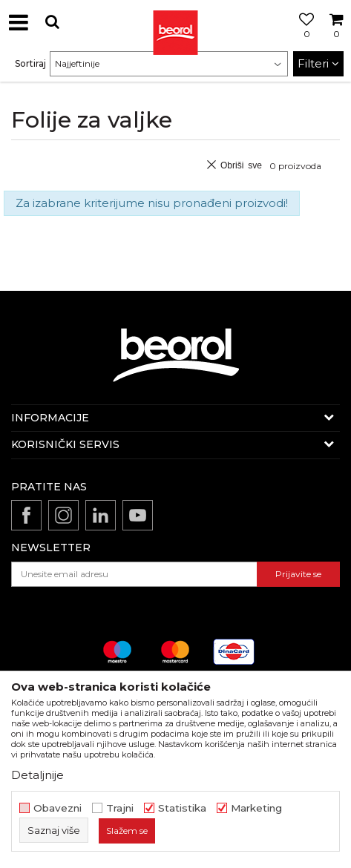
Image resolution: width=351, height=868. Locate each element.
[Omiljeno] (303, 39)
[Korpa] (336, 39)
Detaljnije (37, 775)
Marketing (256, 808)
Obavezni (58, 808)
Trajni (120, 808)
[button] (52, 22)
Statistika (182, 808)
